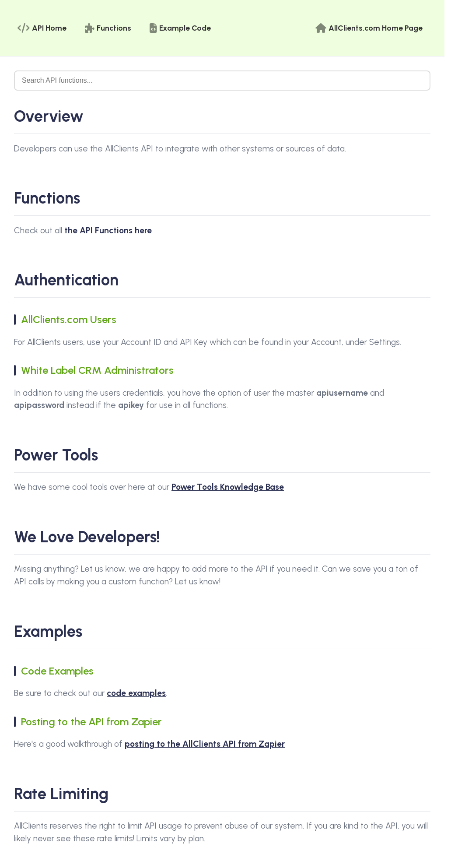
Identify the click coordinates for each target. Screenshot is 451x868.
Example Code (180, 28)
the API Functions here (108, 230)
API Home (42, 28)
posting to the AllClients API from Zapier (205, 744)
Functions (108, 28)
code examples (136, 693)
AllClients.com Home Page (369, 28)
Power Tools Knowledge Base (228, 487)
